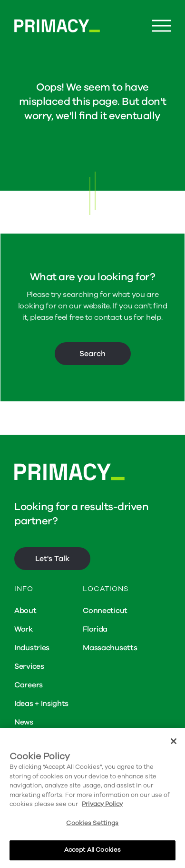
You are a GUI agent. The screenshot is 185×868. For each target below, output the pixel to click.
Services (29, 666)
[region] (92, 798)
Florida (95, 629)
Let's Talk (52, 559)
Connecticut (105, 611)
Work (24, 629)
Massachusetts (110, 648)
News (24, 722)
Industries (32, 648)
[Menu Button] (161, 26)
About (25, 611)
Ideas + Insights (41, 704)
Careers (29, 685)
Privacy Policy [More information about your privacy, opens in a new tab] (102, 804)
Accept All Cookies (92, 850)
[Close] (174, 741)
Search (92, 354)
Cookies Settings (92, 823)
